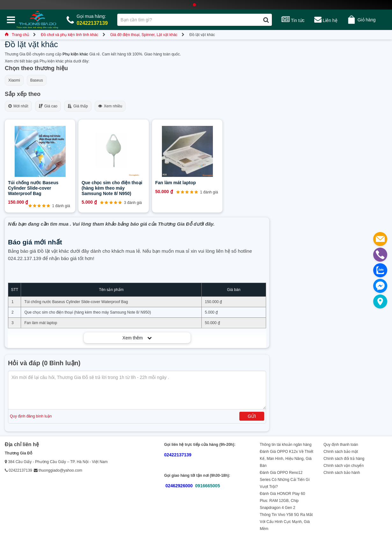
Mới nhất (18, 106)
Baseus (37, 80)
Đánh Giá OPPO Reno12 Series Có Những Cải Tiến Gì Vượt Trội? (285, 480)
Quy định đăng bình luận (31, 416)
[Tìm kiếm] (266, 20)
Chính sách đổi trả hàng (344, 459)
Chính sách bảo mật (341, 452)
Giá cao (48, 106)
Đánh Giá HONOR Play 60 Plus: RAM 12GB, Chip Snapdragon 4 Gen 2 (282, 501)
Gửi (252, 416)
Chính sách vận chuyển (344, 466)
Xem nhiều (110, 106)
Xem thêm (137, 338)
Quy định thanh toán (341, 445)
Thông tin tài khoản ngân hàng (286, 445)
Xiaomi (14, 80)
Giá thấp (78, 106)
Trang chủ (17, 35)
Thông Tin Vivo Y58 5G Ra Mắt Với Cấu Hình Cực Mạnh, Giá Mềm (286, 522)
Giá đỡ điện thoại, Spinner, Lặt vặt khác (144, 35)
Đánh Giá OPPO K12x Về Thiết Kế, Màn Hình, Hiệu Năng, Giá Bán (287, 459)
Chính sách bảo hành (342, 473)
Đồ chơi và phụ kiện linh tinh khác (69, 35)
